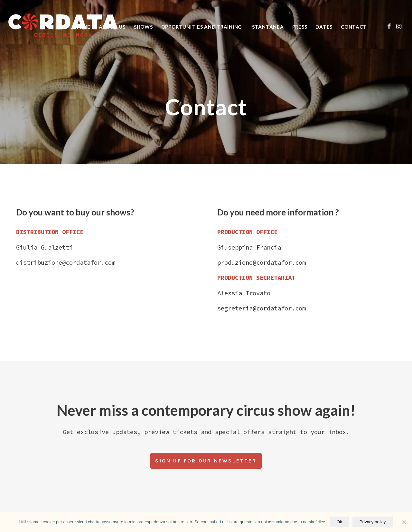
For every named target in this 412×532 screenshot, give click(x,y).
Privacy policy (373, 522)
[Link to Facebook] (389, 26)
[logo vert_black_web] (63, 27)
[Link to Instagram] (399, 26)
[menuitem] (83, 27)
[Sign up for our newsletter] (206, 461)
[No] (404, 522)
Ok (339, 522)
